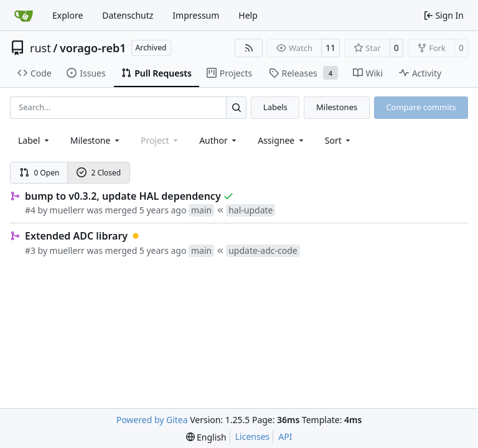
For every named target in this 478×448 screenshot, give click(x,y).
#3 (30, 250)
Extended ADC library (76, 236)
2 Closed (99, 173)
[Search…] (236, 107)
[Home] (24, 16)
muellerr (67, 210)
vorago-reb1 (93, 48)
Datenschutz (128, 15)
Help (248, 15)
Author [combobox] (219, 140)
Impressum (196, 15)
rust (40, 48)
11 (330, 48)
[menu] (339, 140)
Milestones (337, 107)
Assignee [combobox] (282, 140)
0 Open (40, 173)
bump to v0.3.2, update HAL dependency (123, 196)
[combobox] (35, 140)
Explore (68, 15)
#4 (30, 210)
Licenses (253, 436)
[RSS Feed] (249, 48)
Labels (275, 107)
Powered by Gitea (152, 420)
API (285, 436)
